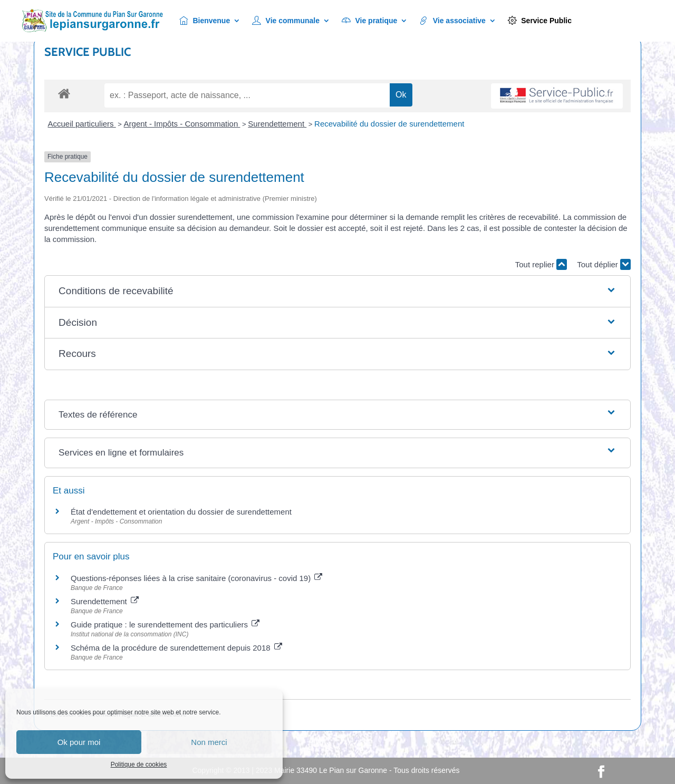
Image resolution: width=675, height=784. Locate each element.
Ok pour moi (79, 742)
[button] (337, 291)
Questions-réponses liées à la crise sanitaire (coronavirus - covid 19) (196, 578)
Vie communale (286, 21)
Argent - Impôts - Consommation (182, 124)
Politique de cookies (139, 764)
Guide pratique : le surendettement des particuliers (165, 625)
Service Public (540, 21)
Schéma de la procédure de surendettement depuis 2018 (176, 648)
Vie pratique (369, 21)
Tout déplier (604, 264)
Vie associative (452, 21)
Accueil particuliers (82, 124)
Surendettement (277, 124)
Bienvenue (205, 21)
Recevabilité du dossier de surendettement (389, 124)
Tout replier (541, 264)
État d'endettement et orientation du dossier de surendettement (181, 512)
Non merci (209, 742)
